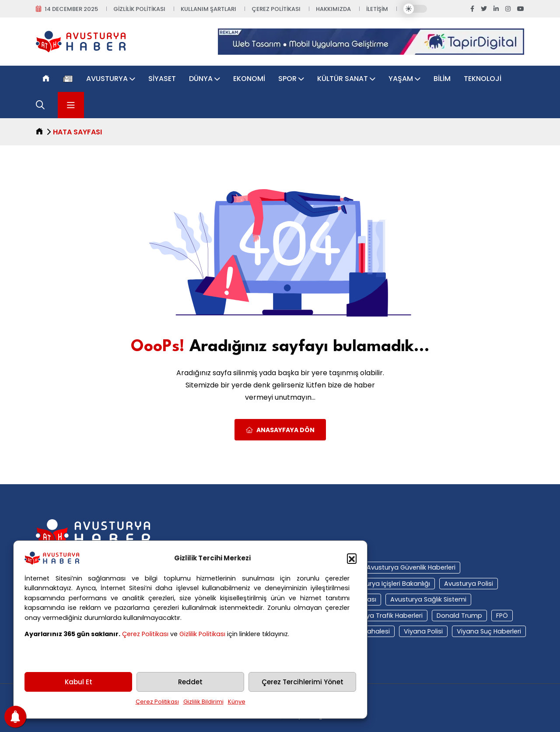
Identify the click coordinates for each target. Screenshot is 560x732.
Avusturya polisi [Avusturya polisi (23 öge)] (469, 584)
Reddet (190, 682)
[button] (352, 558)
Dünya (201, 79)
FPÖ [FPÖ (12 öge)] (502, 616)
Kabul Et (79, 682)
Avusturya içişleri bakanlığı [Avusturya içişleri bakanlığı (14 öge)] (389, 584)
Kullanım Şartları (208, 9)
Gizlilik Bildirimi (203, 702)
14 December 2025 (71, 9)
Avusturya (107, 79)
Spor (287, 79)
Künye (237, 702)
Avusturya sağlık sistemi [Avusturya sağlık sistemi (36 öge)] (428, 599)
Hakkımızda (333, 9)
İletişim (377, 9)
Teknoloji (483, 79)
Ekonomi (249, 79)
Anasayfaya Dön (280, 430)
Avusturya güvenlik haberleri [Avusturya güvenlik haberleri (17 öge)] (411, 567)
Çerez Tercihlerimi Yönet (303, 682)
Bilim (442, 79)
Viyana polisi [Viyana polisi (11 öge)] (423, 631)
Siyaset (162, 79)
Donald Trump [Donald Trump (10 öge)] (459, 616)
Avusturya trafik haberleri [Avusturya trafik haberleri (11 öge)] (382, 616)
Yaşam (401, 79)
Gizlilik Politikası (202, 634)
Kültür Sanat (343, 79)
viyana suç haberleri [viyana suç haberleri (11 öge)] (489, 631)
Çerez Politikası (145, 634)
